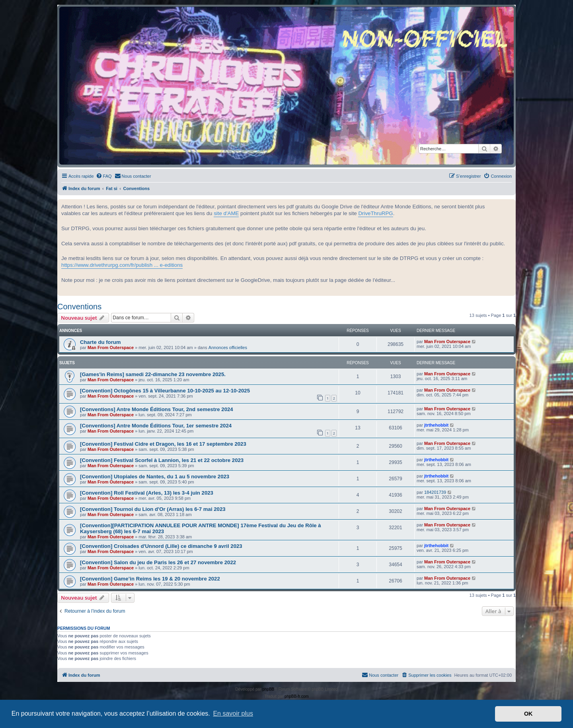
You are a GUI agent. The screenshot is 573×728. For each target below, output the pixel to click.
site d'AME (226, 213)
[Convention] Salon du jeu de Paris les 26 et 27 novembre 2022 (158, 562)
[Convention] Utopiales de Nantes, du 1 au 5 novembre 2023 (155, 477)
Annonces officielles (228, 347)
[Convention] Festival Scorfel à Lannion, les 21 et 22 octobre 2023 (162, 460)
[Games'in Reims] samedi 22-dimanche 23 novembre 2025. (153, 374)
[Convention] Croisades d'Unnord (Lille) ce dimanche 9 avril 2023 (161, 546)
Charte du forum (100, 342)
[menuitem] (104, 176)
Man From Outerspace (111, 347)
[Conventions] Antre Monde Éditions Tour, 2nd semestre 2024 (157, 409)
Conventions (79, 307)
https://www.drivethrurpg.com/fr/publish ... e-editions (122, 265)
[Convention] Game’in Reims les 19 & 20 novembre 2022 (150, 579)
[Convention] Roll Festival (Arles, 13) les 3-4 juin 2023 (147, 493)
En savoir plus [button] (233, 713)
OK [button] (528, 714)
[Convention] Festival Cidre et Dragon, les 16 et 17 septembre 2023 (163, 444)
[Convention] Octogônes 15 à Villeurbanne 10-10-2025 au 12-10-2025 (165, 391)
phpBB (268, 689)
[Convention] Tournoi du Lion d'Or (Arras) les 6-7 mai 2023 (153, 509)
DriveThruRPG (375, 213)
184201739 (435, 492)
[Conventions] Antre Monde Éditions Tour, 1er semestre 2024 (156, 426)
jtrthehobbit (436, 425)
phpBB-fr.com (297, 696)
